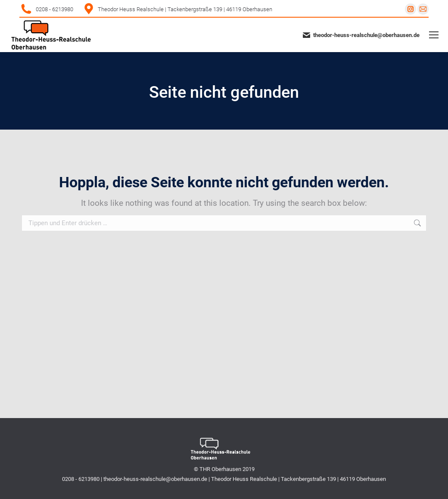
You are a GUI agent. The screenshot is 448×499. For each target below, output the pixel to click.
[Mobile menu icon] (434, 35)
